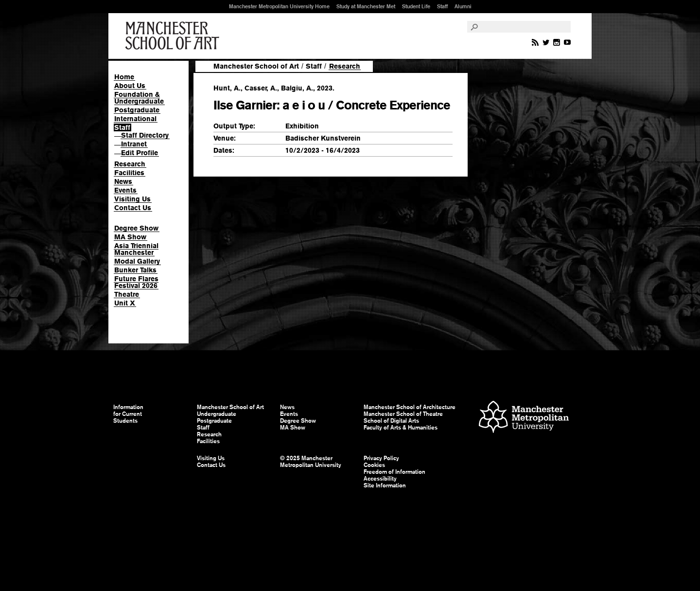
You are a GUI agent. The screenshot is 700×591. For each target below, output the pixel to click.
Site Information (385, 485)
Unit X (125, 303)
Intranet (134, 144)
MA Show (130, 237)
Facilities (129, 173)
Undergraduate (217, 414)
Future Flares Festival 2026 (136, 282)
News (123, 181)
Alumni (463, 6)
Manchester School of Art (174, 36)
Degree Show (136, 228)
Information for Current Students (128, 414)
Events (125, 190)
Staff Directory (145, 135)
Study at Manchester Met (366, 6)
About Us (130, 86)
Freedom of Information (394, 472)
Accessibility (380, 479)
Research (130, 164)
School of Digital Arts (391, 421)
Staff (442, 6)
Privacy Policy (381, 458)
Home (124, 77)
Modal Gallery (137, 261)
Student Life (416, 6)
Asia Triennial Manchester (136, 249)
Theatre (127, 294)
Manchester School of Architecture (410, 407)
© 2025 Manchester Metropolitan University (311, 462)
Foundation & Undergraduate (139, 98)
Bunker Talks (135, 270)
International (135, 119)
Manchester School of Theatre (403, 414)
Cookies (374, 465)
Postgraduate (137, 110)
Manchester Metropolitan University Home (279, 6)
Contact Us (133, 208)
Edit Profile (140, 153)
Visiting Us (132, 199)
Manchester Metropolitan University (524, 418)
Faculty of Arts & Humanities (401, 428)
